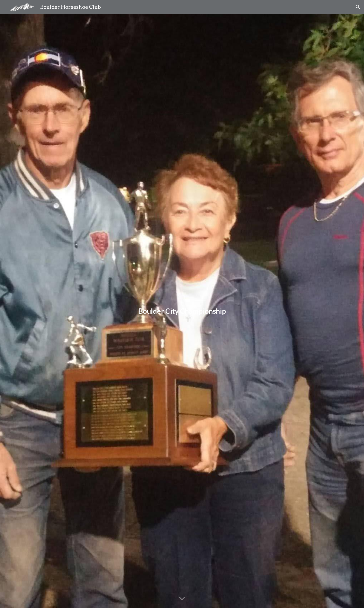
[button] (358, 7)
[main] (182, 311)
